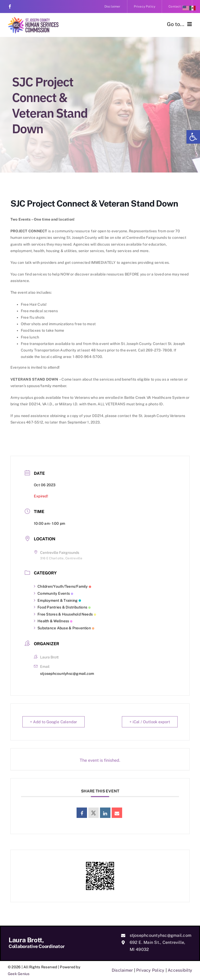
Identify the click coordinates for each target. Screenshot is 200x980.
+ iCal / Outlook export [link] (150, 722)
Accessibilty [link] (180, 970)
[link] (193, 137)
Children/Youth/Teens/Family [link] (63, 586)
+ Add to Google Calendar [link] (54, 722)
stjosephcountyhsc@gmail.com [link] (67, 674)
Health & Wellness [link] (53, 621)
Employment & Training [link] (57, 600)
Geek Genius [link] (19, 974)
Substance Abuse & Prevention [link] (64, 628)
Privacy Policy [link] (150, 970)
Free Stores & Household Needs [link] (65, 614)
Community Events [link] (54, 593)
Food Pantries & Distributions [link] (62, 607)
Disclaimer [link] (122, 970)
